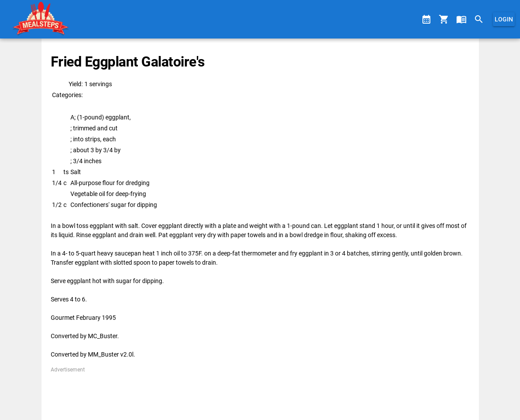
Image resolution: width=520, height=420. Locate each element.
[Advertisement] (260, 393)
